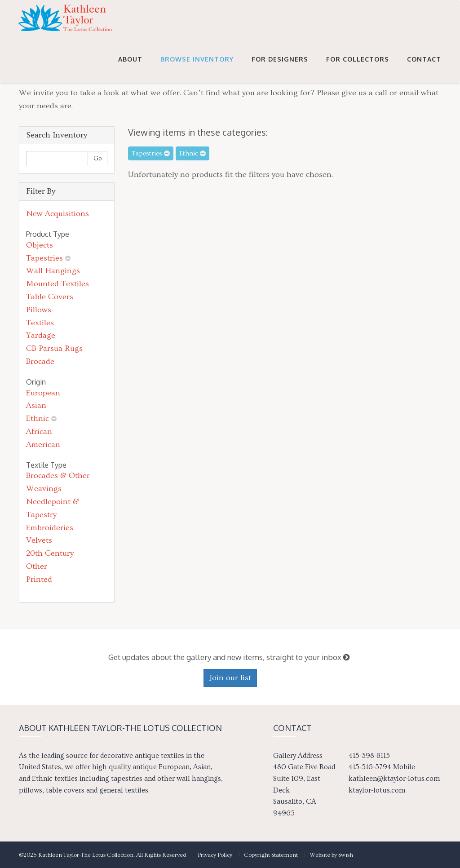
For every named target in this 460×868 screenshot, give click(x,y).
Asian (36, 405)
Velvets (39, 540)
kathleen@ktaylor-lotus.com (394, 779)
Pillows (39, 310)
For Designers (280, 68)
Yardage (41, 335)
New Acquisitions (57, 214)
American (43, 445)
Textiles (40, 323)
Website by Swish (331, 855)
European (43, 393)
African (39, 432)
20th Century (50, 553)
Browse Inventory (197, 68)
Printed (39, 579)
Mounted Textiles (57, 284)
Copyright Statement (271, 855)
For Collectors (358, 68)
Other (37, 566)
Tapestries (44, 258)
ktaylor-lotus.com (377, 790)
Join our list (230, 678)
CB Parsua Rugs (54, 348)
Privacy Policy (215, 855)
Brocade (40, 361)
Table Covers (50, 297)
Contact (424, 68)
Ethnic (38, 418)
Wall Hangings (53, 271)
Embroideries (50, 528)
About (130, 68)
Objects (40, 245)
